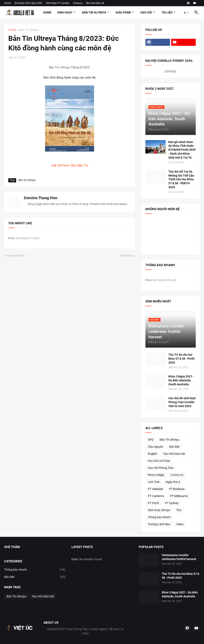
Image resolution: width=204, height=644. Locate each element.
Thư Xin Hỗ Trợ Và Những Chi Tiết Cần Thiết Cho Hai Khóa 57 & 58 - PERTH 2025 (181, 179)
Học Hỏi (146, 12)
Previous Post (16, 256)
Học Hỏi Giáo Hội (174, 454)
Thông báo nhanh (159, 517)
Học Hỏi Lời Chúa (159, 461)
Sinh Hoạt (65, 12)
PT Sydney (172, 503)
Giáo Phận (123, 12)
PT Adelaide (155, 489)
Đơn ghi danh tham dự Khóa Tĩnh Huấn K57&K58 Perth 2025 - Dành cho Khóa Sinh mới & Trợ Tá (182, 150)
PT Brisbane (177, 489)
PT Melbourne (179, 496)
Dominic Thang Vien (41, 198)
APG (151, 440)
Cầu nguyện (156, 447)
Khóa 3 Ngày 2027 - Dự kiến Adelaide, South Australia (181, 380)
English (153, 454)
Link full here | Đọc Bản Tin (69, 165)
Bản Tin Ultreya (94, 12)
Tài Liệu (167, 12)
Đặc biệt (174, 447)
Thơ (179, 510)
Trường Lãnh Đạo (159, 524)
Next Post (126, 256)
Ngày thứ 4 (173, 482)
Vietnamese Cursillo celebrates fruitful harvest (179, 557)
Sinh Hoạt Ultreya (159, 510)
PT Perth (153, 503)
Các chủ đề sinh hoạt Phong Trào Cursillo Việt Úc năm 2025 (182, 402)
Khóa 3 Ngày (156, 475)
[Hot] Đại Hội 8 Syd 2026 (28, 3)
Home (8, 3)
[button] (186, 13)
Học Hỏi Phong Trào (161, 468)
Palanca (78, 3)
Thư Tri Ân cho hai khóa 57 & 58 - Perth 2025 (182, 359)
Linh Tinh (154, 482)
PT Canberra (156, 496)
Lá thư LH (177, 475)
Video (180, 524)
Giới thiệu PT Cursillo (58, 3)
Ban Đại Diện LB (95, 3)
